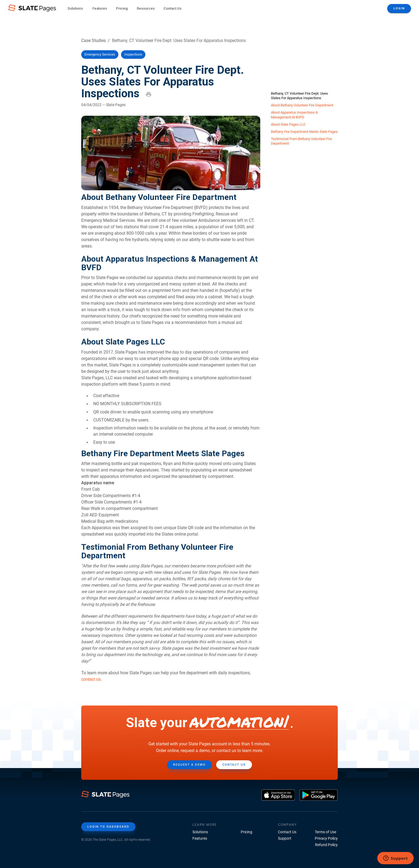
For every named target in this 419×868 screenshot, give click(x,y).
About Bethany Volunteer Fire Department (302, 105)
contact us (91, 679)
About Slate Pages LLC (288, 124)
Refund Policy (326, 845)
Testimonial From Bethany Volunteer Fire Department (301, 141)
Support (285, 838)
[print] (149, 94)
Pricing (122, 8)
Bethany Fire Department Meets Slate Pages (304, 132)
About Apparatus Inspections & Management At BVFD (294, 115)
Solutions (200, 832)
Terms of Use (325, 832)
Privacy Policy (326, 838)
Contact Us (172, 8)
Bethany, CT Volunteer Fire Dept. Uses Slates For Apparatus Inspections (299, 96)
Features (200, 838)
